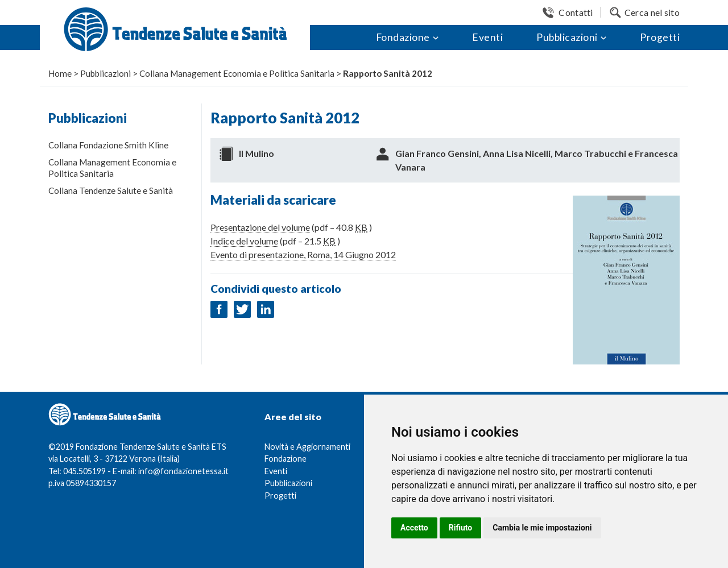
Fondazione (403, 37)
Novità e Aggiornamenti (307, 447)
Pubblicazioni (567, 37)
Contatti (576, 12)
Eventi (487, 37)
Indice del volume (244, 241)
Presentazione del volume (260, 227)
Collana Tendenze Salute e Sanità (111, 190)
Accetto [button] (414, 528)
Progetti (660, 37)
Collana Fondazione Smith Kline (108, 145)
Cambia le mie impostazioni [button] (542, 528)
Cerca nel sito (652, 12)
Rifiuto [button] (461, 528)
